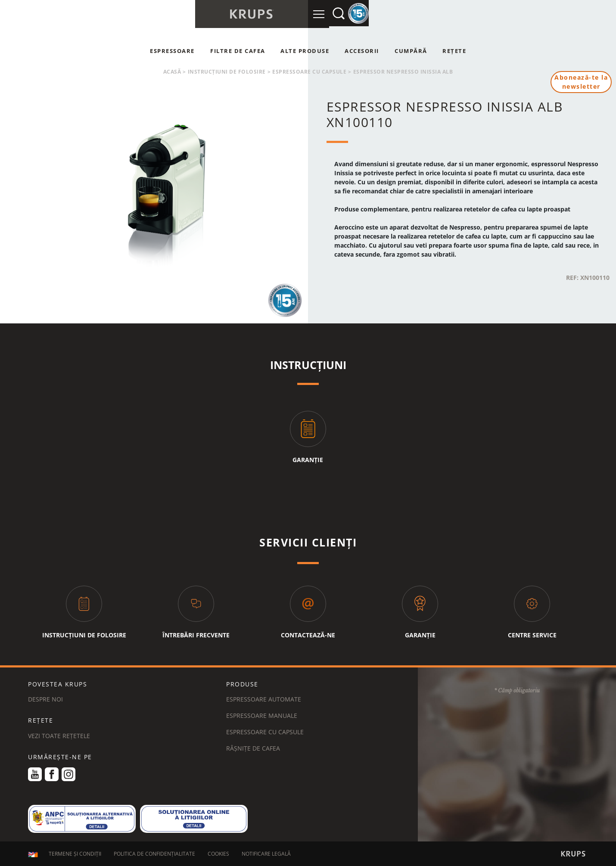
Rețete (454, 51)
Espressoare (172, 51)
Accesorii (362, 51)
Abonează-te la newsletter (581, 82)
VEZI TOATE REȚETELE (59, 736)
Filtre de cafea (238, 51)
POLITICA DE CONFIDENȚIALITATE (154, 854)
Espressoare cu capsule (309, 72)
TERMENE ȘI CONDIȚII (75, 854)
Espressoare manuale (262, 715)
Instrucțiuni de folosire (227, 72)
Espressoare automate (264, 699)
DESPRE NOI (45, 699)
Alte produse (305, 51)
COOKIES (218, 854)
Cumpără (411, 51)
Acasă (172, 72)
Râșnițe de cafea (253, 748)
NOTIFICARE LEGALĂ (266, 854)
